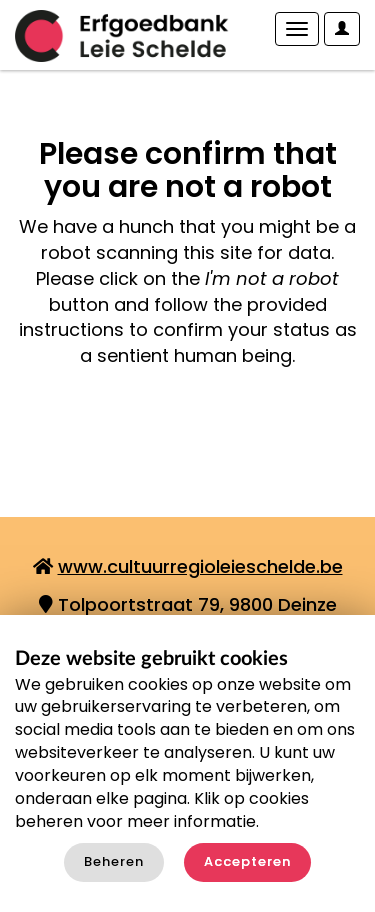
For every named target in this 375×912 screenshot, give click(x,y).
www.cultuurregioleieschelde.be (200, 566)
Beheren (114, 861)
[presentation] (182, 432)
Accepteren (247, 861)
